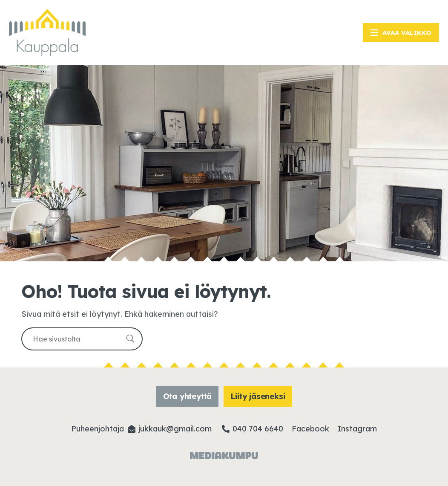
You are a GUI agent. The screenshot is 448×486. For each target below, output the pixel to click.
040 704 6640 (258, 429)
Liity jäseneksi (258, 396)
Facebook (310, 429)
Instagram (357, 429)
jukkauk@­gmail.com (175, 429)
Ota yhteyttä (188, 396)
